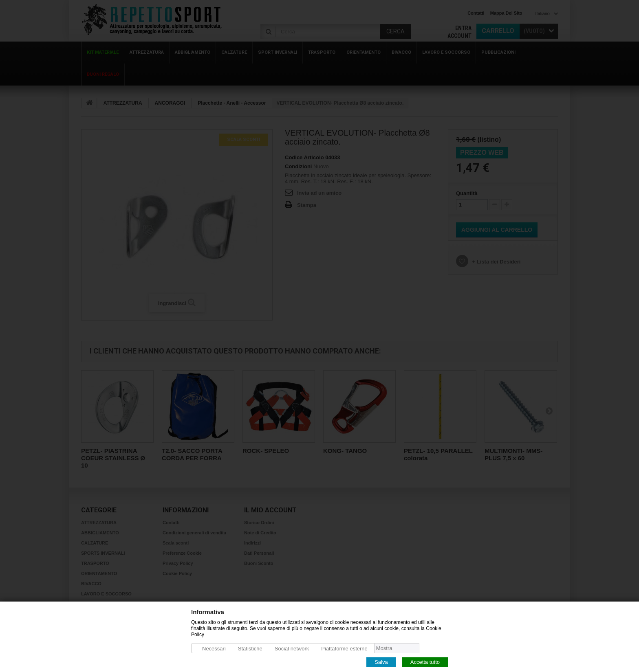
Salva (381, 662)
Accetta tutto (425, 662)
